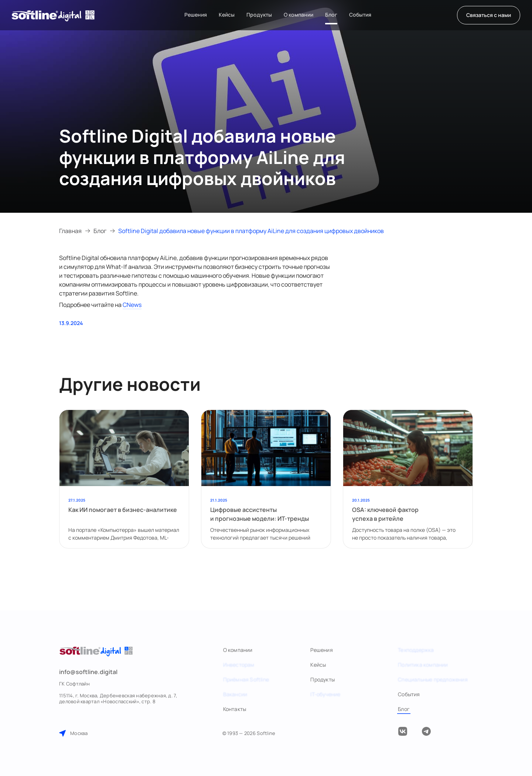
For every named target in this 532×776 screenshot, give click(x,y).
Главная (70, 231)
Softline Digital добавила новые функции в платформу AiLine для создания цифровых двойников (251, 231)
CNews (132, 305)
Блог (100, 231)
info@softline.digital (88, 672)
